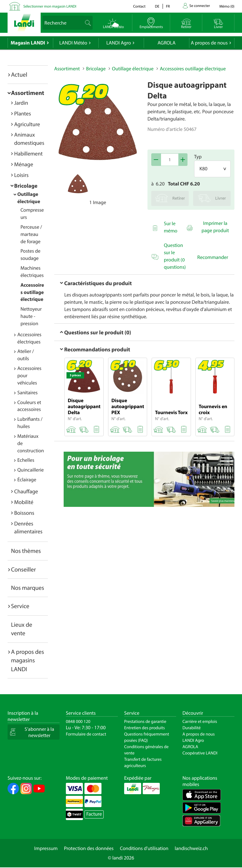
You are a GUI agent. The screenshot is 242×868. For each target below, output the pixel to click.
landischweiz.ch (191, 848)
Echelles (26, 460)
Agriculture (27, 124)
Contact (139, 6)
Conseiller (23, 569)
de (157, 6)
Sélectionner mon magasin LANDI (50, 6)
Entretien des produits (144, 728)
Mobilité (24, 502)
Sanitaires (27, 393)
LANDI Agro (118, 43)
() (227, 6)
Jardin (21, 103)
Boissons (24, 513)
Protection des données (89, 848)
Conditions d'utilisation (144, 848)
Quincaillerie (31, 470)
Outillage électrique (133, 69)
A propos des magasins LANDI (28, 660)
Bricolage (26, 186)
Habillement (28, 153)
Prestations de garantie (145, 721)
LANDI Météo (73, 43)
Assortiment (28, 93)
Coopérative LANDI (200, 753)
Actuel (19, 74)
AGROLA (167, 43)
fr (168, 6)
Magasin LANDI (28, 43)
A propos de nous (209, 43)
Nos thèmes (26, 551)
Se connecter (200, 6)
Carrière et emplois (200, 721)
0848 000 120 (78, 721)
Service (20, 606)
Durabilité (192, 728)
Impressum (46, 848)
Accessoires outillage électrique (32, 292)
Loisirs (21, 175)
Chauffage (26, 491)
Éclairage (27, 480)
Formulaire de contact (86, 734)
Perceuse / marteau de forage (31, 234)
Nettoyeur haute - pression (31, 316)
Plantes (23, 113)
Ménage (24, 164)
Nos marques (28, 588)
